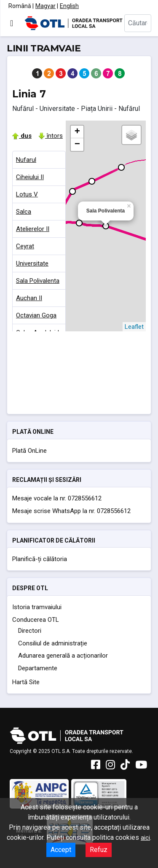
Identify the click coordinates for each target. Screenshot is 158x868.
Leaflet (134, 327)
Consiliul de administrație (53, 643)
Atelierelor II (33, 229)
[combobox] (138, 23)
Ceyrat (25, 246)
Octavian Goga (36, 315)
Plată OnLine (29, 451)
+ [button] (77, 132)
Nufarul (26, 160)
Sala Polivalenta (38, 281)
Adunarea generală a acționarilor (63, 656)
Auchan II (29, 298)
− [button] (77, 145)
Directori (30, 631)
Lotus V (27, 194)
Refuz (99, 850)
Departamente (38, 668)
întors (51, 136)
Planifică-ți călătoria (40, 559)
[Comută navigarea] (12, 23)
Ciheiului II (30, 177)
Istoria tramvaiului (37, 607)
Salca (24, 212)
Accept (61, 850)
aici (145, 838)
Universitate (32, 263)
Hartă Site (26, 682)
